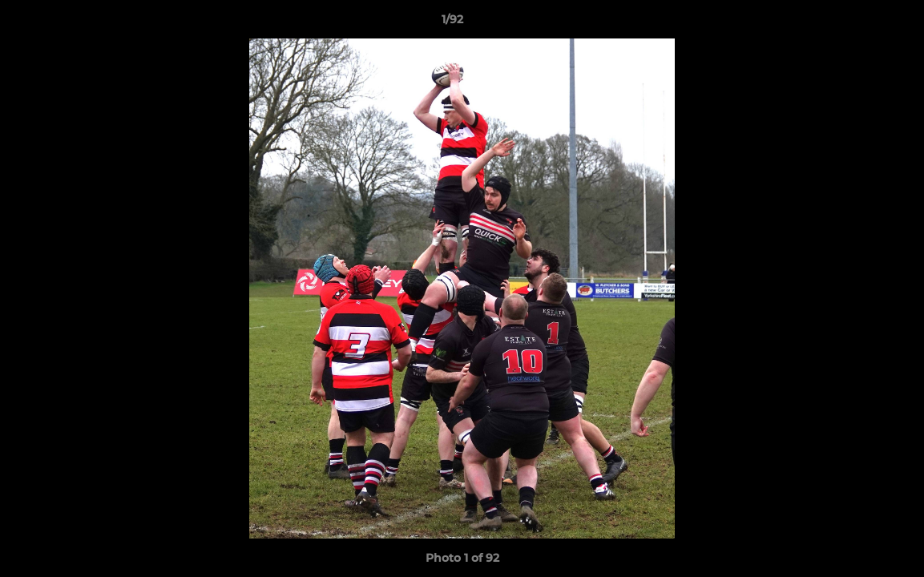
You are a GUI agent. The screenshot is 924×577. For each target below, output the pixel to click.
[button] (857, 23)
